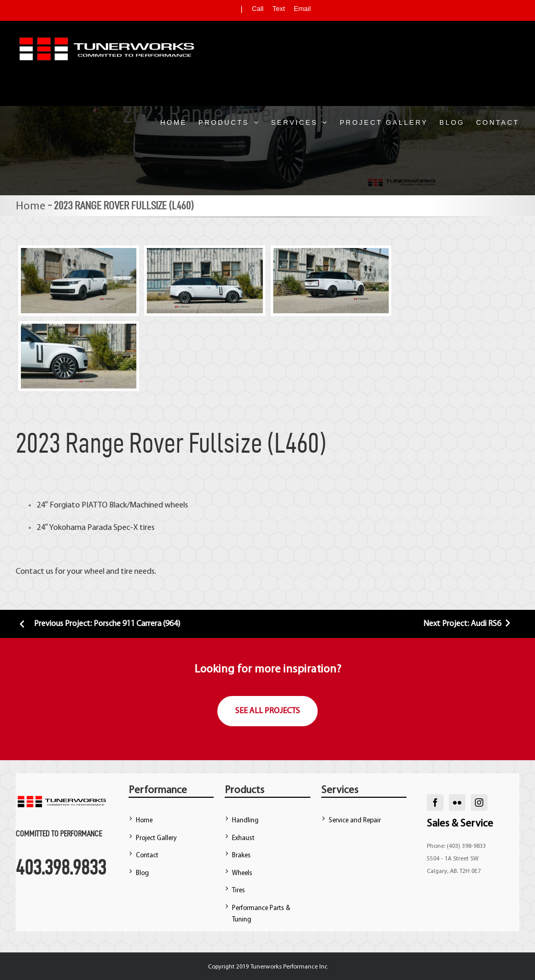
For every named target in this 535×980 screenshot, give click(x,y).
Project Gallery (156, 838)
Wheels (242, 873)
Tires (239, 890)
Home (31, 206)
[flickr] (457, 802)
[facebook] (435, 802)
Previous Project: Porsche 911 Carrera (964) (98, 624)
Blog (142, 873)
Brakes (241, 855)
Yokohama (67, 528)
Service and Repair (355, 820)
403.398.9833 (61, 867)
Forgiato (65, 505)
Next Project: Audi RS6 (468, 624)
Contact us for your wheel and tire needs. (86, 572)
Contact (147, 855)
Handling (245, 820)
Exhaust (243, 838)
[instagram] (479, 802)
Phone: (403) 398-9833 (456, 846)
